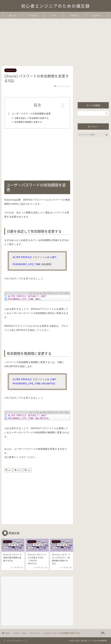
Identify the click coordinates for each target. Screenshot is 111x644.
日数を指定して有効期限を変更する (33, 118)
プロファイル (10, 70)
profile (28, 470)
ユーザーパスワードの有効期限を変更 (32, 113)
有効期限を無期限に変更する (29, 122)
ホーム (13, 15)
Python (97, 15)
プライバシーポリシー (15, 641)
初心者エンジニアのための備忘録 (56, 6)
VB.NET (75, 15)
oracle (9, 470)
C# (54, 15)
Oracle (33, 15)
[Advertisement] (55, 40)
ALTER (19, 470)
